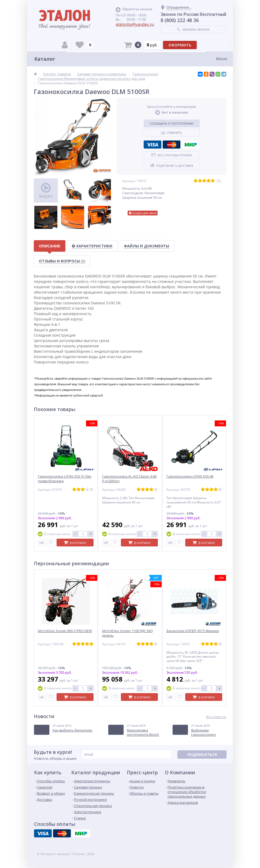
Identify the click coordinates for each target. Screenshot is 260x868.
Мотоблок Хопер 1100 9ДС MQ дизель (127, 633)
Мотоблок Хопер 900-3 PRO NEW (65, 631)
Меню (222, 59)
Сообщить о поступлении (172, 123)
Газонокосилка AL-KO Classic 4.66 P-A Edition (129, 479)
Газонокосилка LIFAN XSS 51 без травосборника (64, 479)
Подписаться (202, 754)
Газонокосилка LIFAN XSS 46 (190, 476)
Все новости (216, 717)
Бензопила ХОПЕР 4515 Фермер (193, 631)
